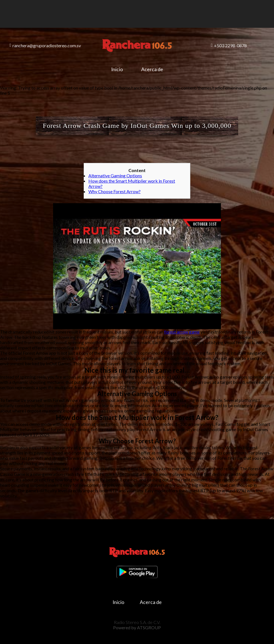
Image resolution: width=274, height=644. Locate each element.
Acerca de (152, 69)
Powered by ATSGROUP (137, 627)
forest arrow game (182, 332)
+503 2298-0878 (229, 45)
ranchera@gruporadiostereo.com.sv (45, 45)
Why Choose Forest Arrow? (114, 191)
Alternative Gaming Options (115, 176)
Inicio (117, 69)
